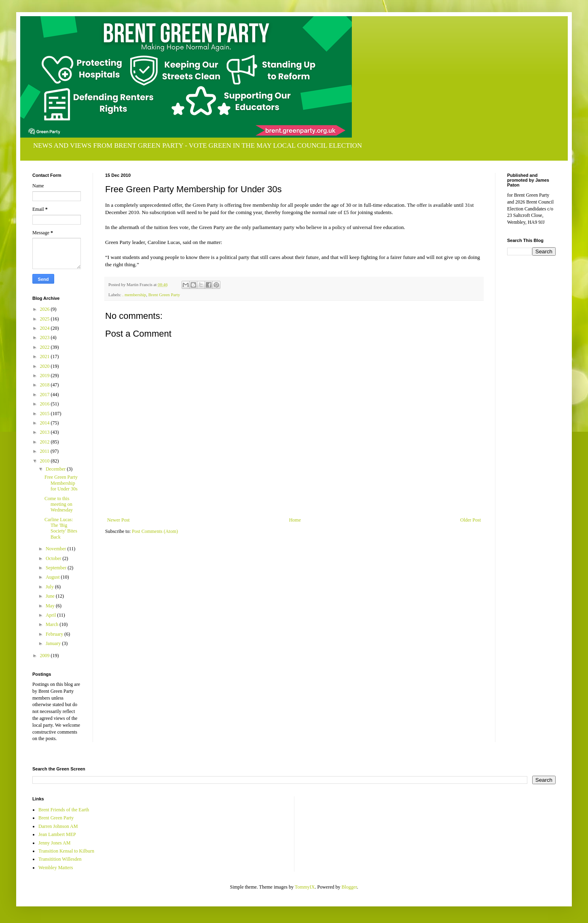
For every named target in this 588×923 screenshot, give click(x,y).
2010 (45, 461)
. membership (134, 295)
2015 (45, 414)
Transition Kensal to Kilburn (66, 851)
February (55, 634)
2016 (45, 404)
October (54, 558)
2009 (45, 656)
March (53, 624)
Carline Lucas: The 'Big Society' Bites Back (61, 528)
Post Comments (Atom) (155, 531)
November (57, 549)
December (56, 469)
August (53, 577)
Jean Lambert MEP (57, 834)
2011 (45, 451)
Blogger (349, 887)
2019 (45, 376)
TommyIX (305, 887)
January (54, 643)
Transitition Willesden (60, 859)
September (57, 568)
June (51, 596)
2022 (45, 347)
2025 (45, 319)
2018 (45, 385)
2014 (45, 423)
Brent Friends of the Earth (64, 810)
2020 (45, 366)
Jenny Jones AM (54, 843)
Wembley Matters (56, 868)
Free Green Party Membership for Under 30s (61, 483)
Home (295, 520)
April (51, 615)
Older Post (471, 520)
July (50, 587)
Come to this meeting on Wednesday (59, 504)
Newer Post (118, 520)
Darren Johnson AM (58, 826)
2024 (45, 328)
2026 (45, 309)
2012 (45, 442)
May (51, 606)
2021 (45, 356)
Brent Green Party (164, 295)
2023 (45, 337)
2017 (45, 395)
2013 (45, 432)
